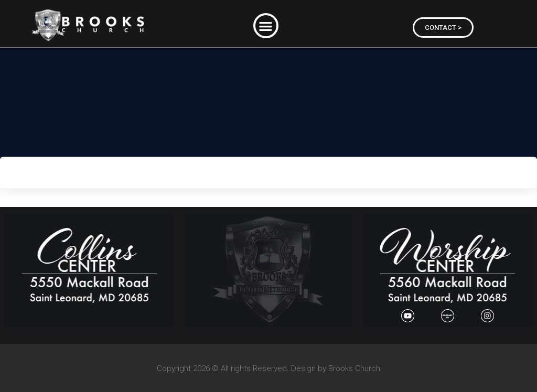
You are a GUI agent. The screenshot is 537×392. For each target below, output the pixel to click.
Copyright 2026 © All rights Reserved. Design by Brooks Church (268, 368)
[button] (266, 26)
